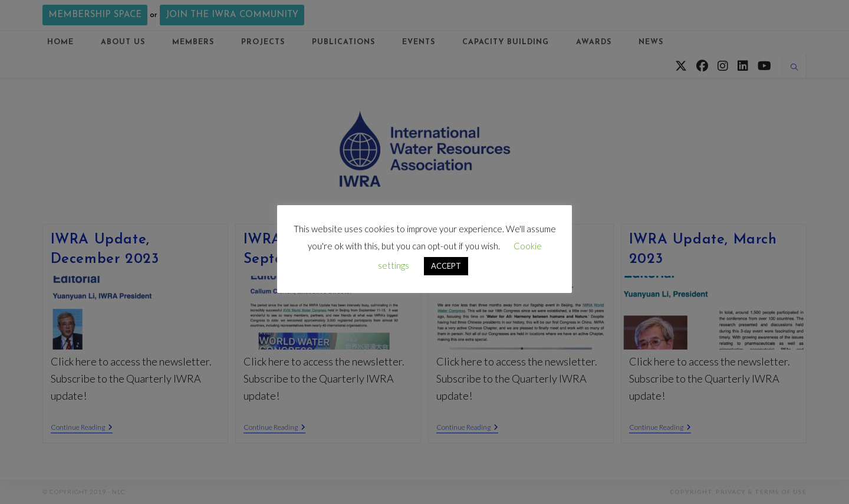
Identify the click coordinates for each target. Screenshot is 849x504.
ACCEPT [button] (446, 266)
